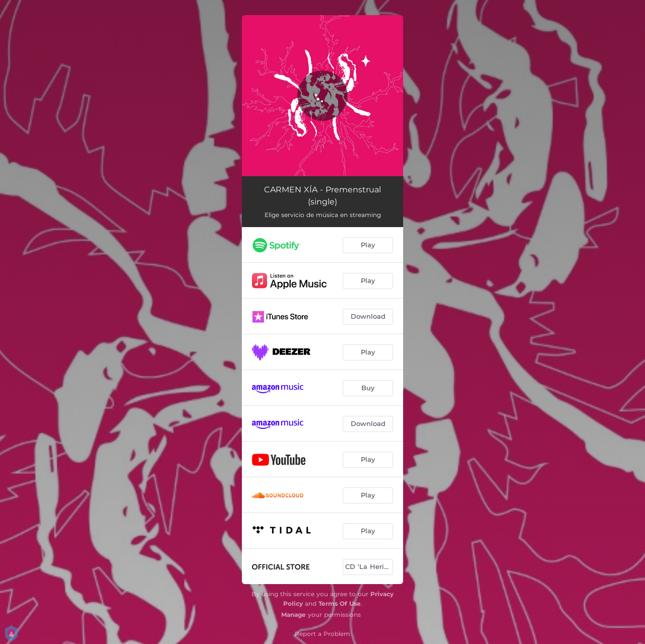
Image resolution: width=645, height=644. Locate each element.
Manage (294, 615)
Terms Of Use (340, 603)
